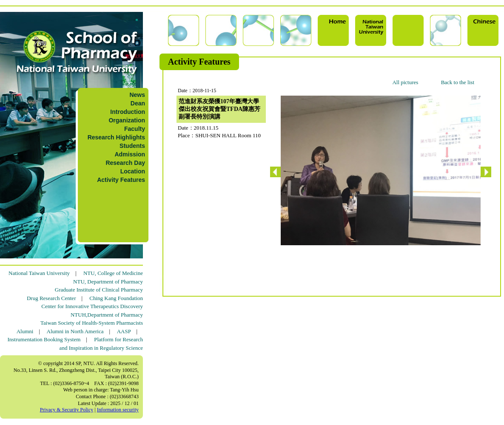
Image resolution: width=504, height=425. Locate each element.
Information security (118, 410)
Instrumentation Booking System (44, 339)
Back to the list (458, 82)
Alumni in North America (75, 331)
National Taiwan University (39, 273)
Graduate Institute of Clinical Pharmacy (99, 290)
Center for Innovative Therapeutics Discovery (92, 306)
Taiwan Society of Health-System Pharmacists (92, 323)
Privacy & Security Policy (67, 410)
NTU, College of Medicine (113, 273)
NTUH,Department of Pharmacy (107, 315)
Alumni (25, 331)
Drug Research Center (51, 298)
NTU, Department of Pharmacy (108, 282)
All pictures (405, 82)
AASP (124, 331)
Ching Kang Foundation (116, 298)
